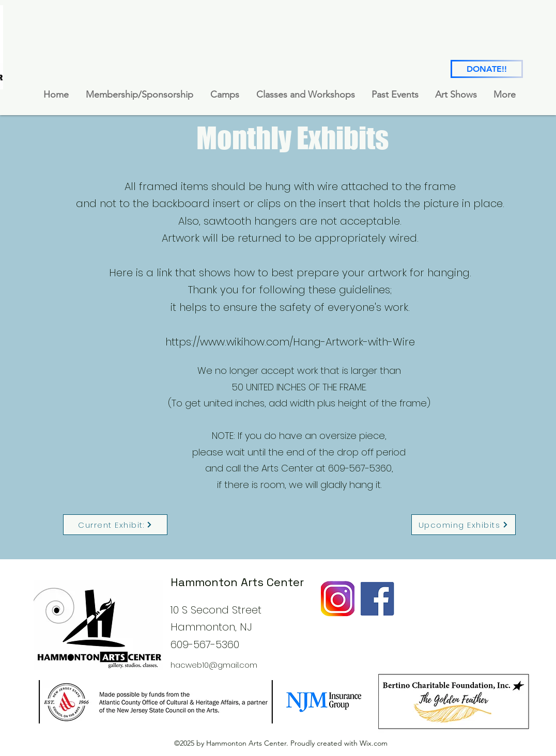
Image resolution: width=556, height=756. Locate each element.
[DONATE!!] (487, 69)
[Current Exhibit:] (115, 525)
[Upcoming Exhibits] (464, 525)
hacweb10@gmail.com (214, 665)
